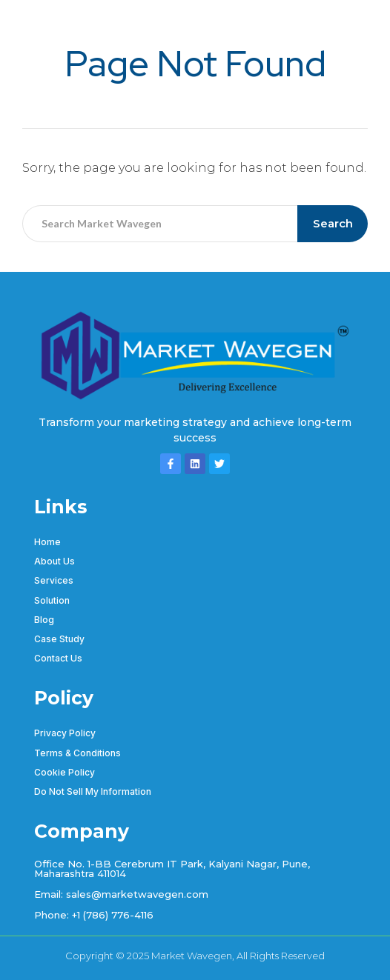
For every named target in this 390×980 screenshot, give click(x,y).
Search (333, 223)
